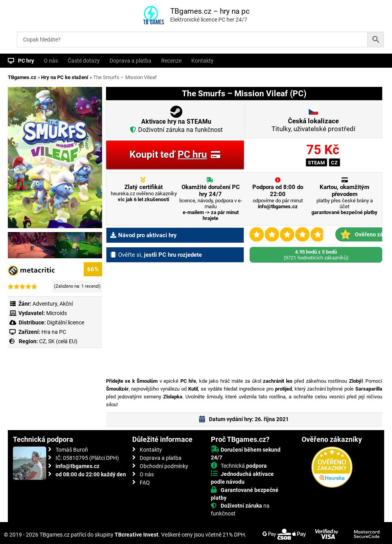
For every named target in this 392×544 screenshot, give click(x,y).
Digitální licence (65, 322)
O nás (51, 61)
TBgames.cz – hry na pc (210, 11)
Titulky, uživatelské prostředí (313, 125)
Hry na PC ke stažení (65, 77)
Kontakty (202, 61)
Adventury (45, 304)
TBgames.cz (22, 77)
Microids (57, 313)
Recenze (171, 61)
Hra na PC (53, 332)
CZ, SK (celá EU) (58, 341)
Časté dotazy (84, 61)
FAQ (145, 483)
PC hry (26, 61)
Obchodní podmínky (164, 466)
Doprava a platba (130, 61)
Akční (66, 304)
